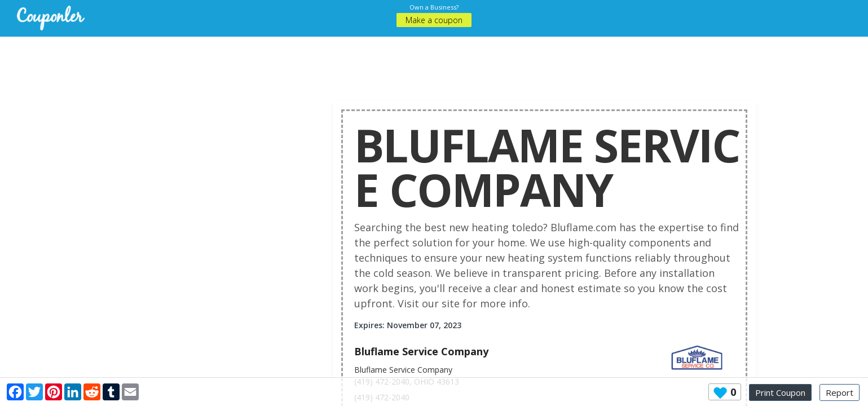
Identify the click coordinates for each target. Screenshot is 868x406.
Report (840, 392)
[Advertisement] (434, 62)
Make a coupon (434, 20)
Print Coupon (780, 392)
